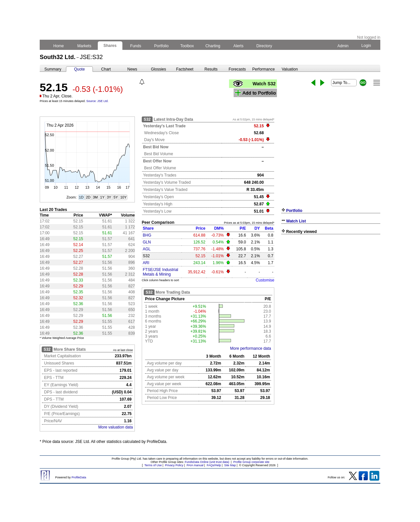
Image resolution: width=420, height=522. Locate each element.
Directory (264, 46)
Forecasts (237, 69)
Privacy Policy (174, 465)
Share (148, 228)
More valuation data (116, 427)
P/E (243, 228)
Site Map (230, 465)
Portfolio (162, 46)
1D (81, 197)
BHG (147, 235)
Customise (265, 280)
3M (95, 197)
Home (59, 46)
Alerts (239, 46)
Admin (343, 46)
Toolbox (187, 46)
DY (257, 228)
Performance (264, 69)
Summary (53, 69)
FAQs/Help (214, 465)
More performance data (251, 348)
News (132, 69)
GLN (147, 242)
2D (88, 197)
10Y (123, 197)
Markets (84, 46)
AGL (147, 249)
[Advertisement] (331, 285)
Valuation (290, 69)
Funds (136, 46)
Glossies (158, 69)
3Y (109, 197)
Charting (213, 46)
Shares (110, 46)
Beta (269, 228)
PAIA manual (195, 465)
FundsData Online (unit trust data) (207, 462)
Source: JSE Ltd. (97, 101)
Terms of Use (153, 465)
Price (201, 228)
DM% (219, 228)
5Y (116, 197)
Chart (106, 69)
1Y (102, 197)
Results (211, 69)
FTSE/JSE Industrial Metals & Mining (160, 272)
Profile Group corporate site (251, 462)
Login (366, 46)
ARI (146, 263)
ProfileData (79, 477)
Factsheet (185, 69)
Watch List (296, 221)
